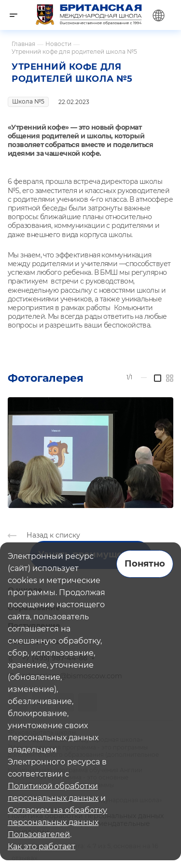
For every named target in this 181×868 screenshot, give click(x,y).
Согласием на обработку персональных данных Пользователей (57, 822)
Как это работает (42, 846)
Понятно (145, 564)
